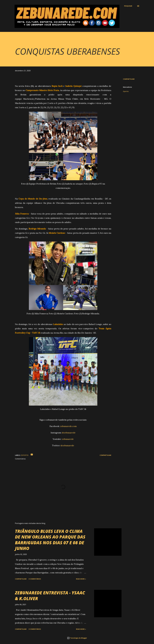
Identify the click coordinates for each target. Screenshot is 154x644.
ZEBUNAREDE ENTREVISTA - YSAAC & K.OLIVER (50, 596)
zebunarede (68, 439)
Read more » (81, 579)
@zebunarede (69, 433)
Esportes (126, 91)
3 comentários (35, 579)
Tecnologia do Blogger (77, 638)
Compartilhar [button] (129, 79)
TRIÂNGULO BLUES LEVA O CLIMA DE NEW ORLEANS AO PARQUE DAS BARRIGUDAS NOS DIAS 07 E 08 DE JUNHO (50, 540)
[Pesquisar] (128, 6)
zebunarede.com (68, 426)
